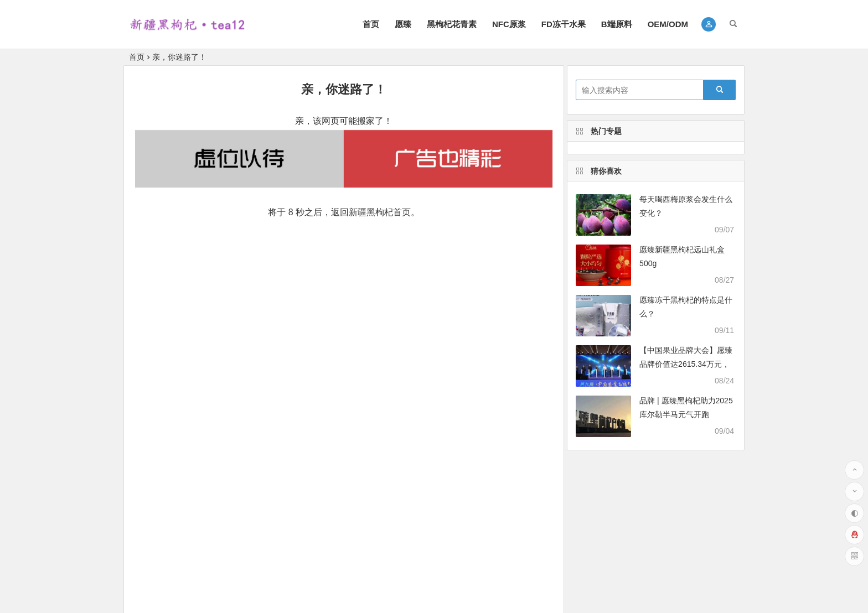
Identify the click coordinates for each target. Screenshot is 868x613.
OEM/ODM (668, 24)
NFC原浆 (509, 24)
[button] (709, 24)
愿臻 (403, 24)
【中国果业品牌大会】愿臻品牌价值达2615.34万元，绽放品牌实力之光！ (686, 364)
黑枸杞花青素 (452, 24)
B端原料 (617, 24)
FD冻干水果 (564, 24)
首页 (371, 24)
